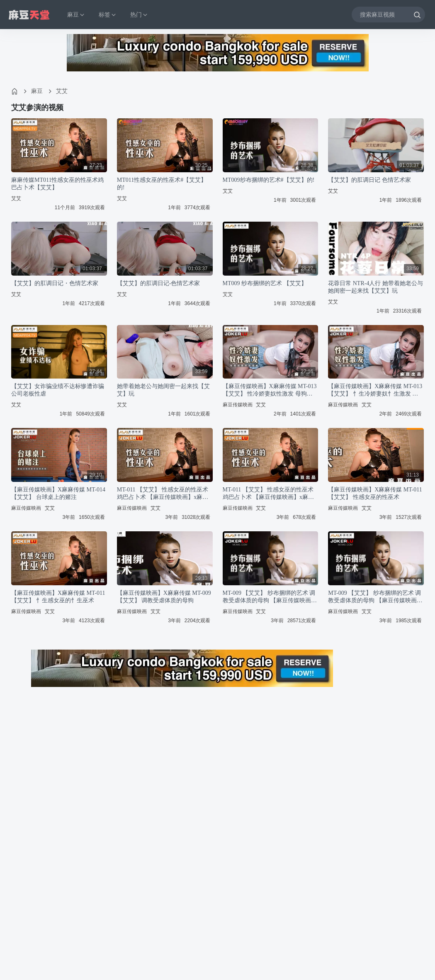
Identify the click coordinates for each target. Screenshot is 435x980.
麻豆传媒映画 (238, 405)
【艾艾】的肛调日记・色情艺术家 (55, 283)
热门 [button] (139, 15)
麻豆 (37, 91)
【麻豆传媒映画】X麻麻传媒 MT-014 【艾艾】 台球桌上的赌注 (58, 493)
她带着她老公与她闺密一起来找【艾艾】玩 (163, 390)
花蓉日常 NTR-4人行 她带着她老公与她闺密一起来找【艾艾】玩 (375, 287)
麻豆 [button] (76, 15)
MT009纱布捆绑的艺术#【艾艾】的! (269, 180)
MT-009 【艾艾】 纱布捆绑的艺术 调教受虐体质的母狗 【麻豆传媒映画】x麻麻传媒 (270, 597)
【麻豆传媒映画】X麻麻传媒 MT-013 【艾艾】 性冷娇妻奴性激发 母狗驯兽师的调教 (270, 390)
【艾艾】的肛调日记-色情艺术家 (159, 283)
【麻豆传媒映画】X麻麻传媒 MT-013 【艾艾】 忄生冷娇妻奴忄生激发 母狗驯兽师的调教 (375, 390)
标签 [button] (108, 15)
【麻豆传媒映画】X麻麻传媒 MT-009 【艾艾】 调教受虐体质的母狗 (164, 597)
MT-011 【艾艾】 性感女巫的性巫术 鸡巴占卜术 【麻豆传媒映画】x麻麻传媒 (163, 494)
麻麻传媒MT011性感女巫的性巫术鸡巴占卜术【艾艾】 (57, 184)
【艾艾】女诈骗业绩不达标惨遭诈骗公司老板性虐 (58, 390)
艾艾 (62, 91)
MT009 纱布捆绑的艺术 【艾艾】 (265, 283)
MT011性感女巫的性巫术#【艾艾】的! (162, 184)
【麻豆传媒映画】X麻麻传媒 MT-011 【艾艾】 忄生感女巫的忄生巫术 (58, 597)
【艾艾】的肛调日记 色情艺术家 (369, 180)
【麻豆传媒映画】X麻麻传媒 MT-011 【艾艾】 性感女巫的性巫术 (375, 493)
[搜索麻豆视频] (388, 14)
